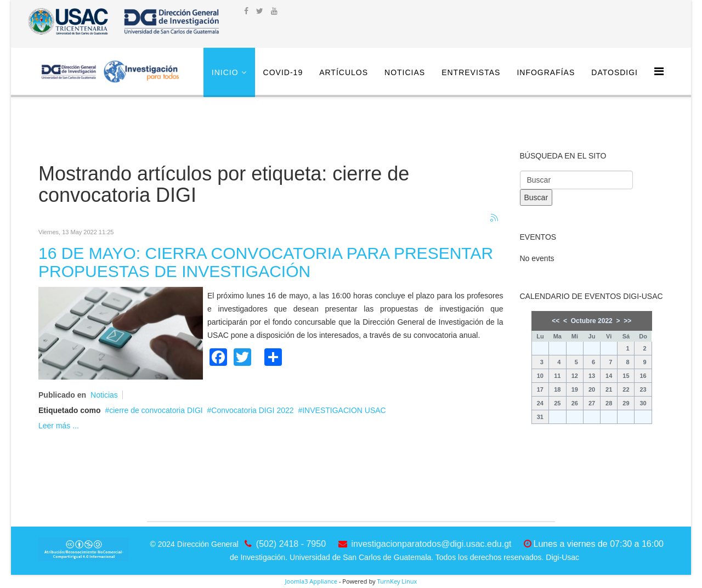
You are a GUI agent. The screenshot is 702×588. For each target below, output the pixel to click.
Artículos (344, 72)
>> (627, 321)
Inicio (225, 72)
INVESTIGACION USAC (344, 410)
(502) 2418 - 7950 (291, 544)
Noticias (405, 72)
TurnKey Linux (397, 581)
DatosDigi (615, 72)
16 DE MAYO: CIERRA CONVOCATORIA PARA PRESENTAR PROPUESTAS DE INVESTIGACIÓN (266, 262)
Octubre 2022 (592, 321)
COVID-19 (283, 72)
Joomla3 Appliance (311, 581)
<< (556, 321)
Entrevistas (471, 72)
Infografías (546, 72)
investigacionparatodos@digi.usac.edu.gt (432, 544)
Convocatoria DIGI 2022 (252, 410)
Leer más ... (59, 426)
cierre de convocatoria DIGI (156, 410)
